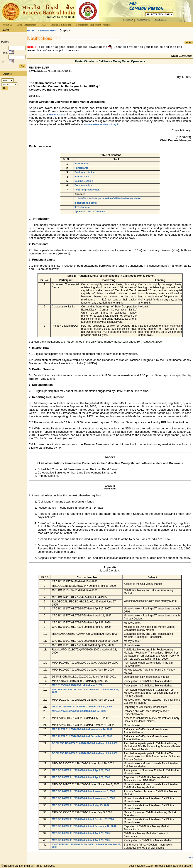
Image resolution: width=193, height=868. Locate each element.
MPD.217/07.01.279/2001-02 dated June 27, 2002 (79, 711)
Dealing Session (84, 181)
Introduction (81, 163)
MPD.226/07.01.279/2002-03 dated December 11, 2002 (82, 736)
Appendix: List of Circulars (90, 211)
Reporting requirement (87, 190)
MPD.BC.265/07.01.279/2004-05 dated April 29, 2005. (81, 833)
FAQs (43, 25)
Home (31, 31)
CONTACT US (144, 20)
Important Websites (101, 25)
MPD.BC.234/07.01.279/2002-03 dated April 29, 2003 (81, 770)
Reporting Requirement (48, 397)
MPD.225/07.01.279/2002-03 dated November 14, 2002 (82, 729)
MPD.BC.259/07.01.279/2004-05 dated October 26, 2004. (83, 819)
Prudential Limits (84, 172)
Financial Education (61, 25)
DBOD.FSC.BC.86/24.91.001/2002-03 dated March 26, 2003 (85, 753)
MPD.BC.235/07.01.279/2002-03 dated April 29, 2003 (81, 777)
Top (191, 858)
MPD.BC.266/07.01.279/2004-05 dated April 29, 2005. (81, 840)
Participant (39, 244)
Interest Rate (82, 177)
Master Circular (58, 115)
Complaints (82, 25)
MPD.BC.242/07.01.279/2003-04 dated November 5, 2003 (84, 798)
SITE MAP (128, 20)
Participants (81, 168)
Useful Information (26, 25)
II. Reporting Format (86, 203)
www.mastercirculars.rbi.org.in (102, 124)
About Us (7, 25)
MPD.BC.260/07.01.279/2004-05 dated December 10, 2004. (85, 826)
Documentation (83, 185)
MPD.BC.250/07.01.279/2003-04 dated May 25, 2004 (81, 805)
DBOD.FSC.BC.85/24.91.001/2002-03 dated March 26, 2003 (85, 743)
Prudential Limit (42, 260)
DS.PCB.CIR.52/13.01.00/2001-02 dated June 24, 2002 (82, 707)
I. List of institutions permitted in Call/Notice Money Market (108, 198)
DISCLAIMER (161, 20)
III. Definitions (82, 207)
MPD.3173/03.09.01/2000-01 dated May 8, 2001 (78, 685)
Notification (48, 31)
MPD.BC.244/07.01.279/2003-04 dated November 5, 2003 (84, 791)
